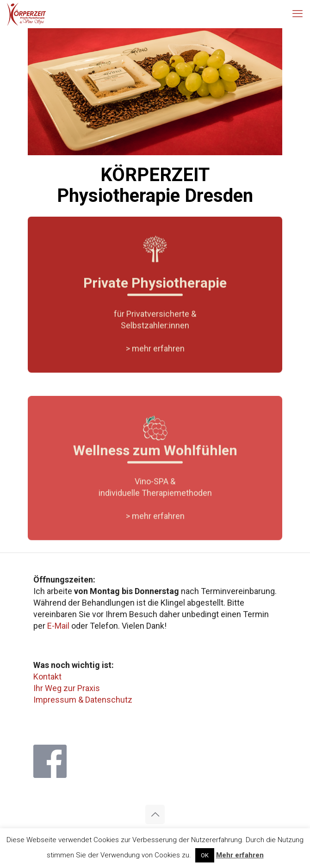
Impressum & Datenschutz (83, 700)
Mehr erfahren (240, 855)
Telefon (104, 626)
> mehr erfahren (155, 356)
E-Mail (58, 626)
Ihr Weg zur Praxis (67, 688)
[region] (155, 92)
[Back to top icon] (155, 814)
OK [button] (205, 855)
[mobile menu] (298, 14)
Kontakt (47, 677)
